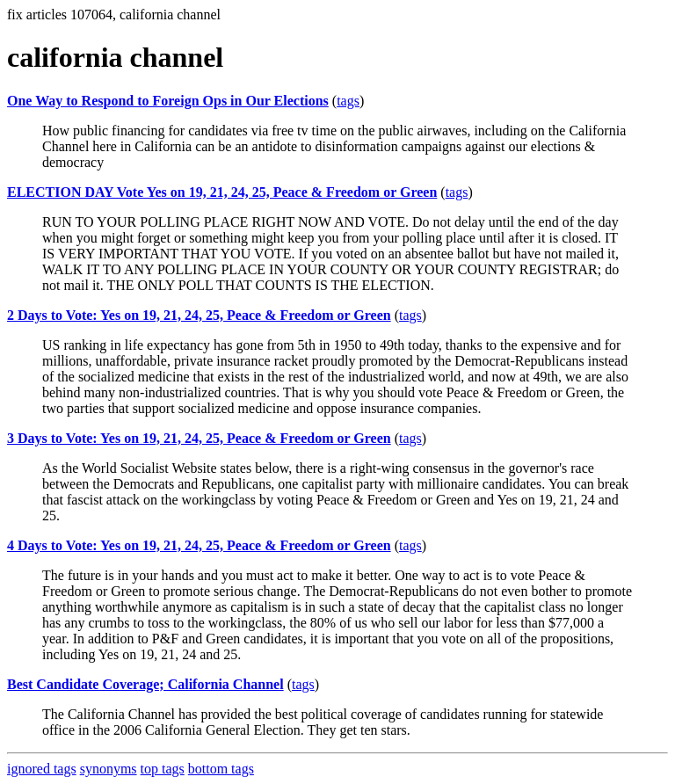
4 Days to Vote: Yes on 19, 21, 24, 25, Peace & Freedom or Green (199, 545)
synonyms (109, 769)
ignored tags (42, 769)
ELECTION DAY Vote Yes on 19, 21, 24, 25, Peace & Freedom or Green (222, 192)
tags (348, 101)
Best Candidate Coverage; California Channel (145, 684)
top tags (163, 769)
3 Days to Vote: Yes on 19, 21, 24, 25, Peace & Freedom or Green (199, 438)
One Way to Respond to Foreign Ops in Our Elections (168, 101)
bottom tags (221, 769)
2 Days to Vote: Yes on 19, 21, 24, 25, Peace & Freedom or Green (199, 315)
